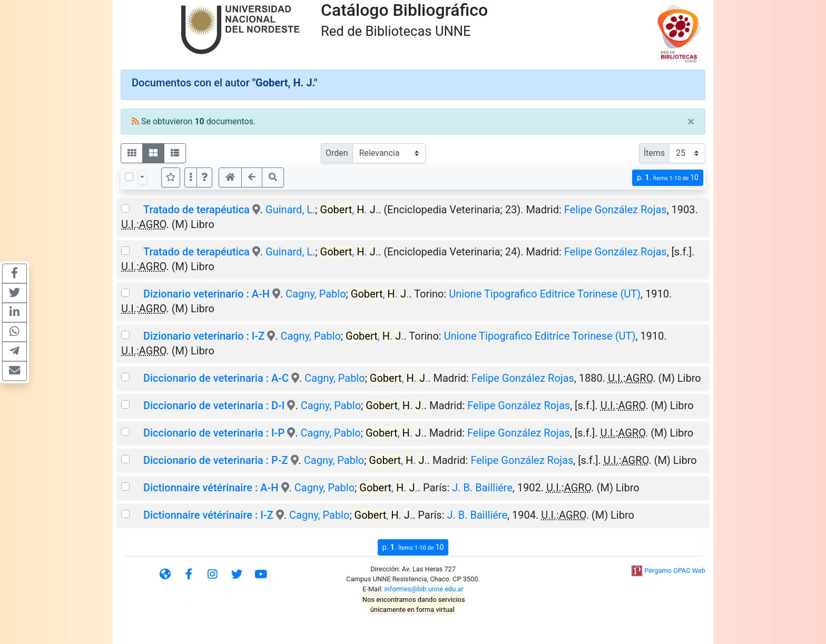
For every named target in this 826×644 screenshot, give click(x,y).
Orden (337, 153)
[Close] (691, 122)
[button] (204, 177)
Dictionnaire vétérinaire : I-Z (208, 515)
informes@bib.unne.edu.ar (424, 589)
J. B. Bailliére (482, 488)
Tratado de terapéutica (196, 210)
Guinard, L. (290, 210)
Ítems (654, 153)
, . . (349, 210)
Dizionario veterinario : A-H (206, 294)
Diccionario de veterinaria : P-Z (216, 460)
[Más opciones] (191, 177)
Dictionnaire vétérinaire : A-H (211, 488)
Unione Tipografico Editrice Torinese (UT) (545, 294)
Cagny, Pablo (316, 294)
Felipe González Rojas (616, 210)
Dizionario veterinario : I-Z (204, 336)
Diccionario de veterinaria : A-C (216, 378)
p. (668, 178)
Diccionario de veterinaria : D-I (214, 405)
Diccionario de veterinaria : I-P (214, 433)
